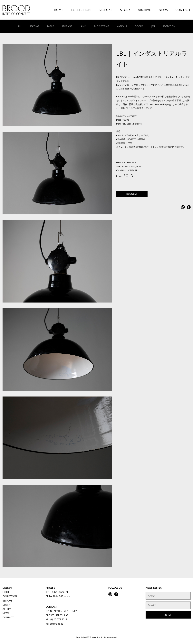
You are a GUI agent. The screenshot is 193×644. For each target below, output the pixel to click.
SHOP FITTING (101, 26)
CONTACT (183, 10)
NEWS (163, 10)
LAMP (83, 26)
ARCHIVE (144, 10)
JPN (153, 26)
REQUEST (132, 194)
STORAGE (67, 26)
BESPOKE (105, 10)
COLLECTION (81, 10)
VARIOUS (122, 26)
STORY (125, 10)
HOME (59, 10)
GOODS (139, 26)
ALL (20, 26)
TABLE (50, 26)
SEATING (34, 26)
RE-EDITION (169, 26)
